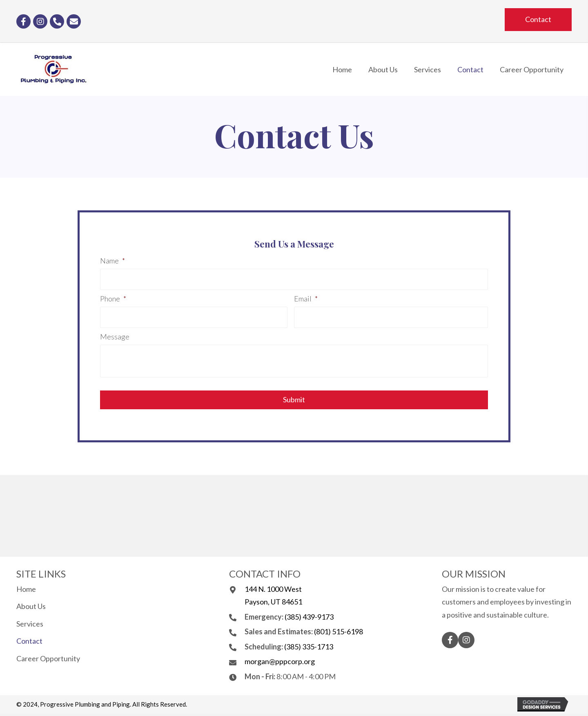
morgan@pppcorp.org (280, 661)
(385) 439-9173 (309, 617)
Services (30, 624)
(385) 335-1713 (309, 647)
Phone (113, 299)
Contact (29, 641)
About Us (31, 606)
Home (26, 589)
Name (112, 261)
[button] (538, 20)
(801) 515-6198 (339, 631)
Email (306, 299)
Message (115, 337)
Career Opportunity (48, 658)
